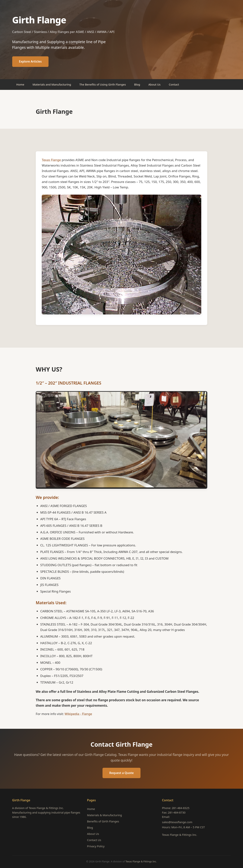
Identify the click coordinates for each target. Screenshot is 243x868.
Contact (174, 84)
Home (20, 84)
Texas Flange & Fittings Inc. (180, 835)
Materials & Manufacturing (104, 815)
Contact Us (94, 840)
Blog (137, 84)
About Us (154, 84)
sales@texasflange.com (177, 822)
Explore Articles (30, 61)
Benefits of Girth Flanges (103, 821)
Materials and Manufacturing (52, 84)
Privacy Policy (96, 846)
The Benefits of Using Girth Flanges (103, 84)
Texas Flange (51, 160)
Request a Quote (121, 773)
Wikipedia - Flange (78, 714)
